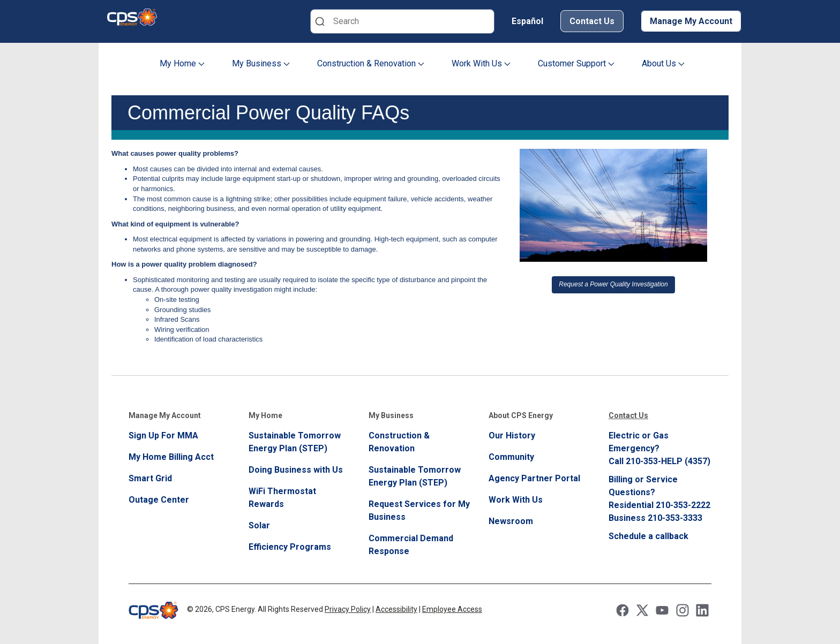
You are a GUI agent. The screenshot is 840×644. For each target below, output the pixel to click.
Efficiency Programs (290, 547)
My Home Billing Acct (171, 457)
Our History (512, 435)
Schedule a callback (648, 536)
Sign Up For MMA (163, 435)
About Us (663, 63)
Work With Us (481, 63)
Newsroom (511, 521)
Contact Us (592, 21)
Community (511, 457)
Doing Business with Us (296, 470)
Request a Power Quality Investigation (613, 284)
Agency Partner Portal (534, 478)
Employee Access (452, 609)
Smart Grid (150, 478)
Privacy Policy (348, 609)
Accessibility (396, 609)
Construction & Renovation (371, 63)
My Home (182, 63)
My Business (261, 63)
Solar (259, 525)
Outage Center (159, 500)
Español (527, 21)
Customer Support (576, 63)
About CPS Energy (521, 415)
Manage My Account (691, 21)
